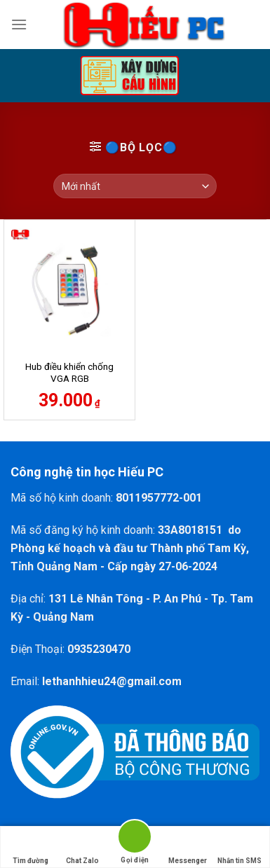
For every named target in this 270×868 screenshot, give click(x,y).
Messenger (188, 847)
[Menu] (19, 24)
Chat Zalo (82, 847)
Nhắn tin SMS (239, 847)
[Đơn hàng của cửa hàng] (135, 186)
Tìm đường (31, 847)
